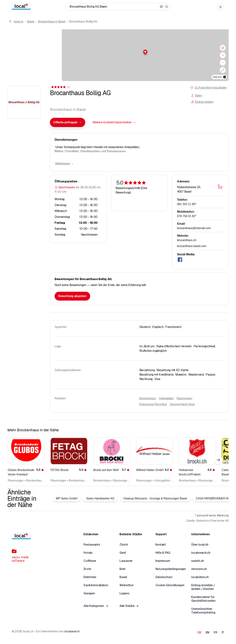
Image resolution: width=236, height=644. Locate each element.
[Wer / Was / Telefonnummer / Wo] (114, 7)
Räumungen (184, 398)
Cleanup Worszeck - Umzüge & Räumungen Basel (155, 498)
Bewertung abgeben (72, 296)
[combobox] (68, 122)
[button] (118, 52)
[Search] (166, 7)
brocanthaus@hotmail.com (194, 228)
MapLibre (217, 77)
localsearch (72, 631)
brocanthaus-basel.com (192, 246)
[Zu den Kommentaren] (60, 87)
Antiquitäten (166, 398)
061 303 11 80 (187, 204)
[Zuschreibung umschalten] (225, 77)
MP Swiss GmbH (67, 498)
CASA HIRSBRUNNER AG (213, 498)
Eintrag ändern (202, 102)
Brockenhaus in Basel (52, 22)
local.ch (19, 22)
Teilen (197, 96)
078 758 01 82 (187, 216)
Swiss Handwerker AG (100, 498)
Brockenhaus (148, 398)
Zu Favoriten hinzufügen (211, 88)
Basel (31, 22)
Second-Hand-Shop (182, 404)
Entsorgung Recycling (153, 404)
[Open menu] (221, 7)
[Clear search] (161, 7)
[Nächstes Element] (218, 460)
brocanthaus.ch (187, 240)
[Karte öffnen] (220, 187)
